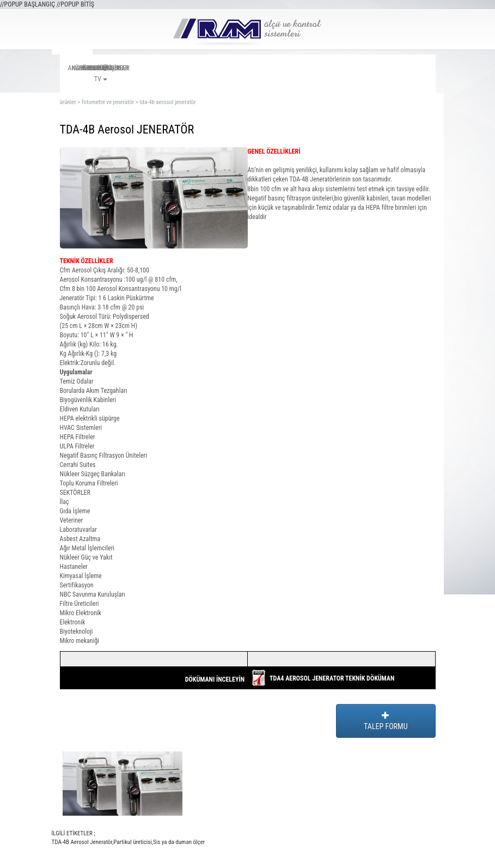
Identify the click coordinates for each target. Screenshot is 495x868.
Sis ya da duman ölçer (179, 842)
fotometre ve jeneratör (108, 102)
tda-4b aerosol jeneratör (167, 102)
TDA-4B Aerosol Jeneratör (82, 842)
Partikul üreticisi (133, 842)
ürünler (68, 102)
